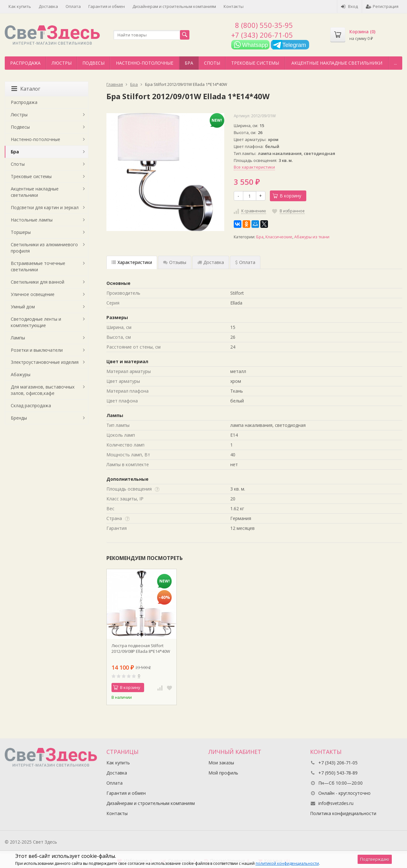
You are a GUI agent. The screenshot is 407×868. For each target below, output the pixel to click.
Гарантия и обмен (107, 6)
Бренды (19, 418)
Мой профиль (223, 773)
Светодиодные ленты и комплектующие (36, 322)
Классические (279, 237)
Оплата (73, 6)
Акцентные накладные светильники (337, 63)
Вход (350, 6)
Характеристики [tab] (132, 262)
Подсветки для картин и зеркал (45, 207)
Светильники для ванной (38, 282)
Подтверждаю (375, 859)
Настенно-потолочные (145, 63)
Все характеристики (254, 167)
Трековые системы (255, 63)
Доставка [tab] (211, 262)
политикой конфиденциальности (287, 863)
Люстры (62, 63)
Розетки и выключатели (37, 350)
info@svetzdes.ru (336, 803)
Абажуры (21, 374)
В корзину (287, 196)
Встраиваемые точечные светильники (38, 266)
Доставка (48, 6)
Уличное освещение (33, 294)
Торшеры (21, 232)
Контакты (234, 6)
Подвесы (93, 63)
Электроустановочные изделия (45, 362)
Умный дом (23, 307)
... (395, 63)
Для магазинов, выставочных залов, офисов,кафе (43, 390)
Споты (212, 63)
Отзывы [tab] (175, 262)
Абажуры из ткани (312, 237)
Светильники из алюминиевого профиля (44, 248)
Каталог (26, 89)
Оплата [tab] (245, 262)
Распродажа (25, 63)
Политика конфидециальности (343, 813)
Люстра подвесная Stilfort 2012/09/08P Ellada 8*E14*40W (141, 648)
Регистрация (382, 6)
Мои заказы (221, 763)
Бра (189, 63)
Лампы (18, 338)
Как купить (20, 6)
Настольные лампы (32, 220)
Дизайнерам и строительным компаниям (174, 6)
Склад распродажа (31, 405)
